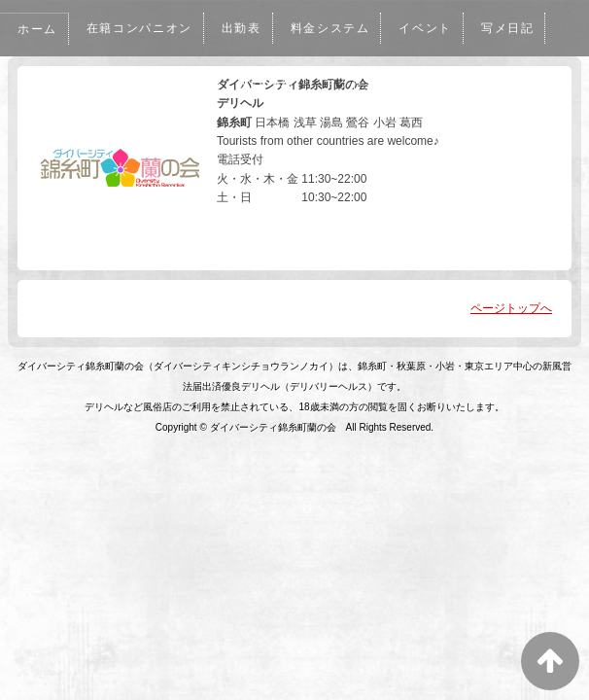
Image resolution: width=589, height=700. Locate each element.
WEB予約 (272, 85)
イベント (435, 28)
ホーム (38, 29)
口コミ (108, 85)
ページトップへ (511, 308)
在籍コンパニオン (142, 28)
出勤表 (247, 28)
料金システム (338, 28)
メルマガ (186, 85)
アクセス (358, 85)
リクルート (449, 85)
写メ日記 (519, 28)
